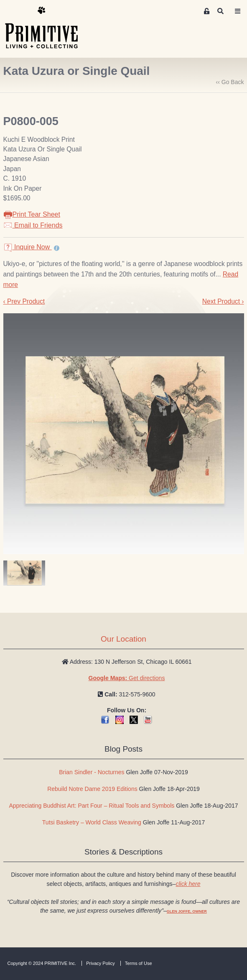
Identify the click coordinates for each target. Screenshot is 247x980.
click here (188, 884)
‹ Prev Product (24, 301)
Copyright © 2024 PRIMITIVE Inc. (42, 963)
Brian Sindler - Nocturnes (92, 772)
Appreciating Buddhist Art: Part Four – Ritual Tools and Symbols (92, 806)
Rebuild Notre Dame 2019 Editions (92, 789)
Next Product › (223, 301)
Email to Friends (33, 225)
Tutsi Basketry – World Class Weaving (92, 822)
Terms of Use (139, 963)
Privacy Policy (100, 963)
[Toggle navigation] (238, 11)
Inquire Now (28, 247)
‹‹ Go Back (230, 82)
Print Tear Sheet (32, 214)
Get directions (127, 678)
